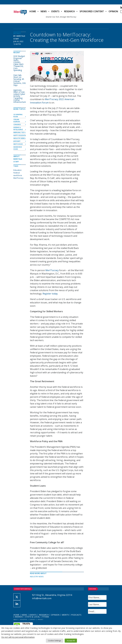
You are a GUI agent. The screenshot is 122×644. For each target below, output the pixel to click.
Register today (50, 294)
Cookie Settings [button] (55, 641)
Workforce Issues (18, 148)
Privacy (40, 619)
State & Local (33, 617)
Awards (19, 617)
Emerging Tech (19, 132)
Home (33, 11)
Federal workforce (18, 174)
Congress (17, 125)
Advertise (24, 619)
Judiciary (17, 141)
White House (18, 144)
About (16, 619)
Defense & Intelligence (18, 128)
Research (69, 11)
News (44, 11)
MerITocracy (52, 270)
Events (55, 11)
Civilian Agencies (17, 121)
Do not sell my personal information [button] (18, 637)
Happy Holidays (19, 135)
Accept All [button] (71, 641)
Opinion (113, 11)
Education (17, 170)
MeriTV (65, 615)
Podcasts (76, 615)
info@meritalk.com (42, 598)
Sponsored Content (92, 11)
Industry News (37, 577)
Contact (32, 619)
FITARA (46, 617)
